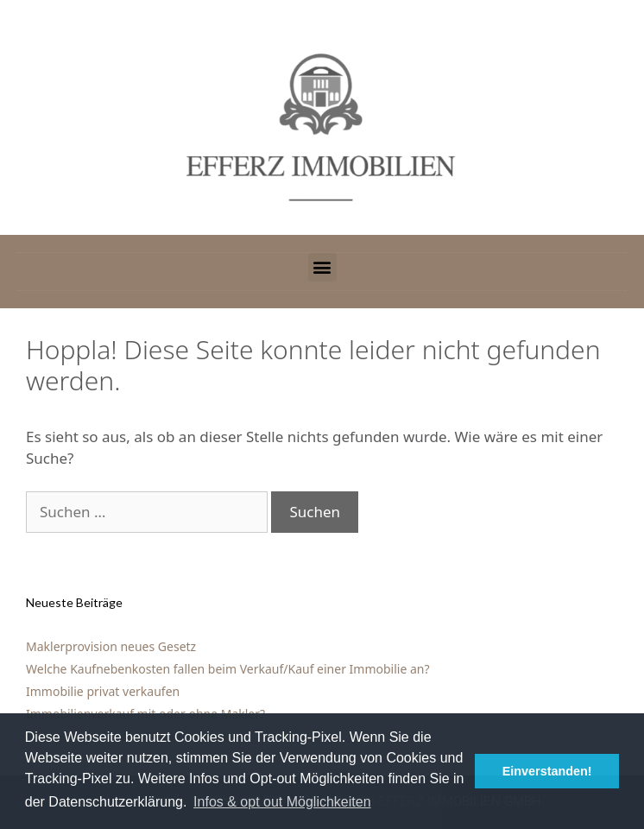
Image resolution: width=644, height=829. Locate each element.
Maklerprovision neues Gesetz (111, 646)
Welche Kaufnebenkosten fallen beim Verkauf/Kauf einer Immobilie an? (228, 669)
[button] (322, 267)
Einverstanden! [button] (547, 771)
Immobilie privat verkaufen (103, 691)
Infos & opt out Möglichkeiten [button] (282, 802)
